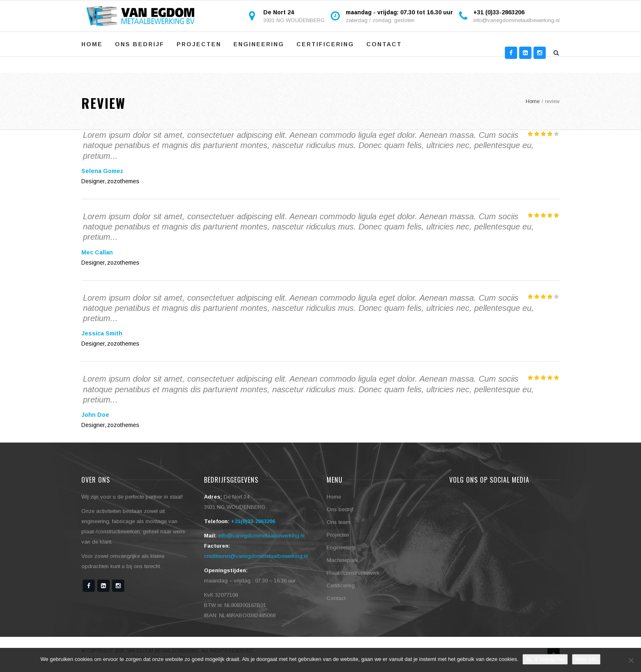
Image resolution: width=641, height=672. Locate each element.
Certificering (325, 44)
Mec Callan (97, 252)
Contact (384, 44)
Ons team (338, 522)
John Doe (95, 415)
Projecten (199, 44)
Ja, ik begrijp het (545, 659)
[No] (631, 660)
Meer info (586, 659)
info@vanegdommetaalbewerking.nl (517, 20)
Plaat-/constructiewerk (353, 573)
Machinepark (342, 560)
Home (92, 44)
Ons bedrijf (140, 44)
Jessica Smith (102, 333)
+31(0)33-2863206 (253, 521)
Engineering (259, 44)
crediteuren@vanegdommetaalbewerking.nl (256, 556)
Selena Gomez (102, 171)
